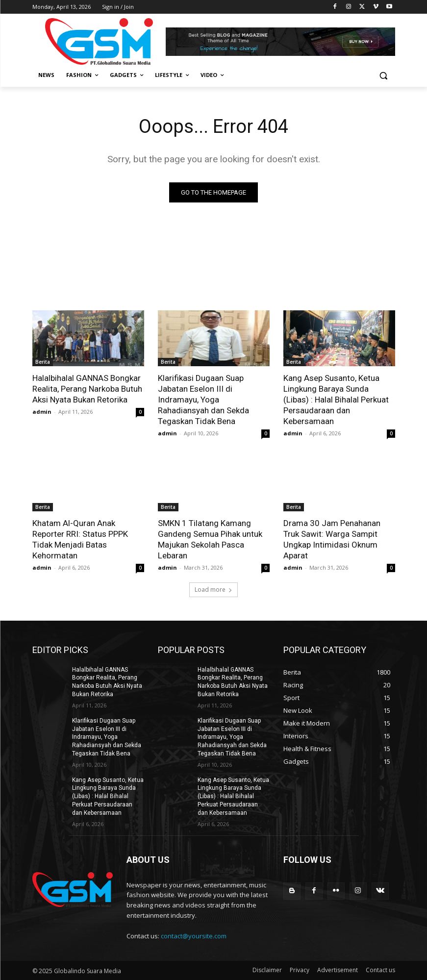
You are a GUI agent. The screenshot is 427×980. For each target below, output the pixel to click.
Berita (43, 362)
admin (42, 412)
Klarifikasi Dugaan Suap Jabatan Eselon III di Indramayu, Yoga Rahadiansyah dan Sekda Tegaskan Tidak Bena (203, 400)
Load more (213, 590)
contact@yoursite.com (194, 936)
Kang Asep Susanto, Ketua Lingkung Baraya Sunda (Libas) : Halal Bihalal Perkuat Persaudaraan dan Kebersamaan (336, 400)
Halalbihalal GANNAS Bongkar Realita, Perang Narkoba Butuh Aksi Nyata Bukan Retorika (87, 389)
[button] (384, 75)
